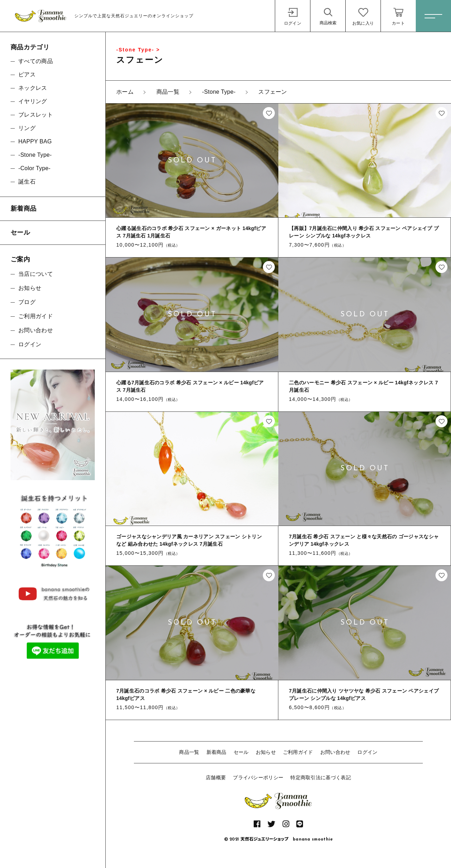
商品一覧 (189, 752)
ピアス (27, 75)
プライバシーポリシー (258, 777)
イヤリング (33, 101)
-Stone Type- (35, 155)
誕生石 (27, 182)
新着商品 (217, 752)
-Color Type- (34, 168)
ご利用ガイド (298, 752)
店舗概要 (216, 777)
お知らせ (266, 752)
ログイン (367, 752)
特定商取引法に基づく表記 (321, 777)
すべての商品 (36, 61)
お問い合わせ (335, 752)
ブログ (27, 302)
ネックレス (33, 88)
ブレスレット (36, 115)
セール (241, 752)
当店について (36, 274)
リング (27, 128)
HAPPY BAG (35, 141)
